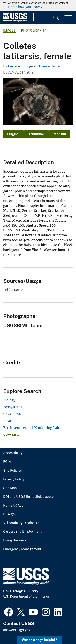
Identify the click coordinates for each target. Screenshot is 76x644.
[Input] (47, 17)
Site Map (10, 488)
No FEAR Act (13, 506)
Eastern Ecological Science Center (34, 66)
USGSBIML (12, 414)
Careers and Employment (22, 532)
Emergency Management (22, 549)
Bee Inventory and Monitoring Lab (31, 428)
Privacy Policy (14, 479)
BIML (8, 421)
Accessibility (13, 453)
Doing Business (15, 540)
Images (10, 31)
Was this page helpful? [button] (39, 640)
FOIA (7, 462)
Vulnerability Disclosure (21, 523)
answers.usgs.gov (17, 630)
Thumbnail (36, 134)
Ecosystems (13, 407)
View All (11, 435)
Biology (9, 400)
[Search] (56, 17)
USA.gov (10, 514)
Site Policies (13, 471)
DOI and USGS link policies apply (28, 497)
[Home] (15, 21)
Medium (60, 134)
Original (13, 134)
